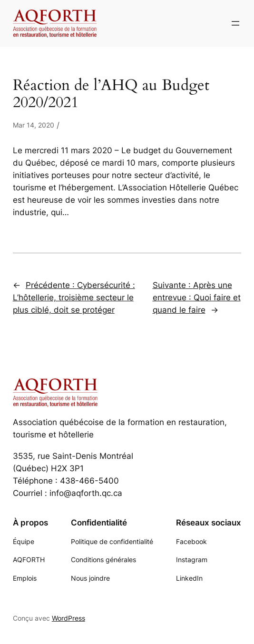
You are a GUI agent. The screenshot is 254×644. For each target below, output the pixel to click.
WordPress (68, 618)
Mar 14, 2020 (34, 125)
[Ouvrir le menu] (235, 23)
